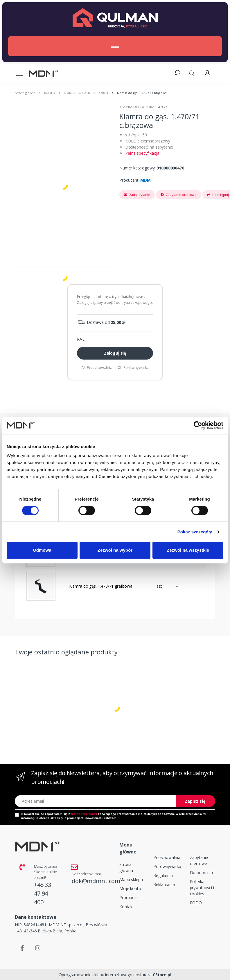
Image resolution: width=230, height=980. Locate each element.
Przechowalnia (96, 367)
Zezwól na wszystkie (188, 550)
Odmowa (42, 550)
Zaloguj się (115, 353)
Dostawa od (101, 322)
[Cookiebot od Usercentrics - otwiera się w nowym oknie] (198, 425)
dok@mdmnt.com (96, 881)
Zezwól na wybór (115, 550)
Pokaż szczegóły (195, 532)
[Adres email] (96, 801)
